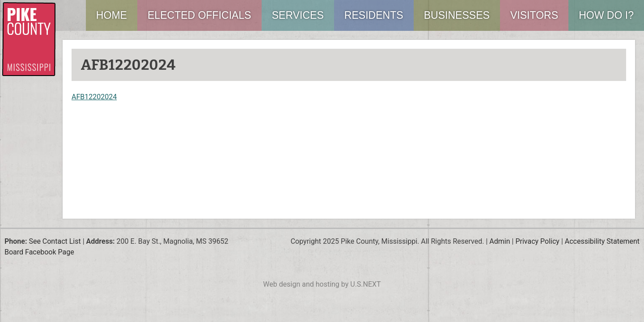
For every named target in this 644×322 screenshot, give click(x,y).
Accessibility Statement (602, 241)
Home (112, 15)
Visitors (534, 15)
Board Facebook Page (39, 252)
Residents (374, 15)
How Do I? (606, 15)
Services (298, 15)
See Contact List (55, 241)
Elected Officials (199, 15)
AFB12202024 (94, 97)
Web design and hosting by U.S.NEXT (322, 284)
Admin (500, 241)
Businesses (457, 15)
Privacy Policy (537, 241)
